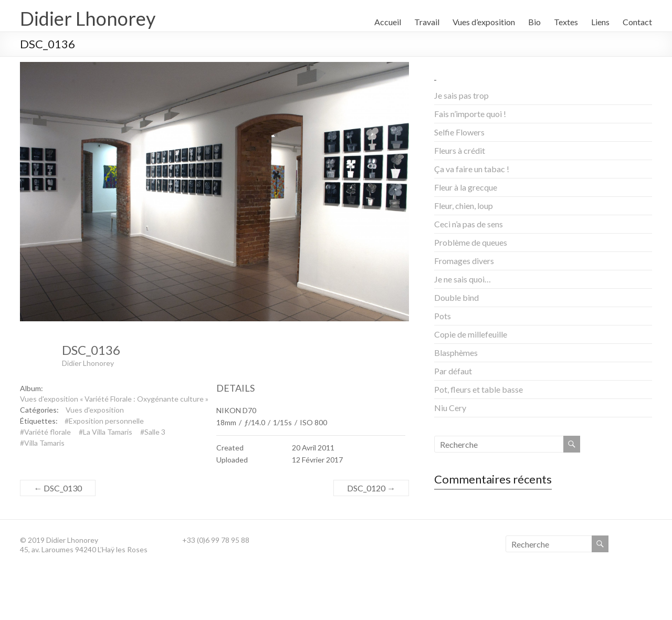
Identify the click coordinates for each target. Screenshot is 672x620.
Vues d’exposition (484, 22)
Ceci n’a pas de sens (469, 224)
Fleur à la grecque (466, 187)
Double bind (456, 297)
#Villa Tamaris (42, 443)
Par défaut (453, 371)
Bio (534, 22)
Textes (566, 22)
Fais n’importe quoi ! (470, 114)
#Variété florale (45, 432)
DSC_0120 (371, 488)
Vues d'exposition (95, 410)
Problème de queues (471, 242)
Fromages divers (464, 261)
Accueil (388, 22)
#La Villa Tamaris (106, 432)
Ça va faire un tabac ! (472, 169)
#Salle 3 (153, 432)
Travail (427, 22)
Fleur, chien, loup (464, 206)
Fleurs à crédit (460, 150)
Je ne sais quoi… (463, 279)
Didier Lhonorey (88, 18)
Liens (600, 22)
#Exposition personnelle (104, 421)
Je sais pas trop (461, 95)
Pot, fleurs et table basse (479, 389)
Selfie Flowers (459, 132)
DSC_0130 (58, 488)
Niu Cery (450, 408)
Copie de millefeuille (471, 334)
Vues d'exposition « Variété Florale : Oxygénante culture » (114, 399)
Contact (637, 22)
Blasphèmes (456, 353)
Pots (443, 316)
